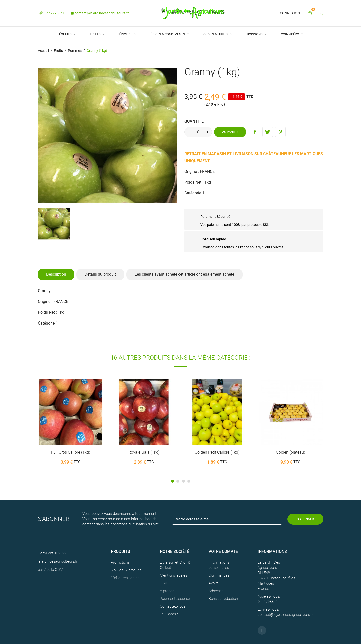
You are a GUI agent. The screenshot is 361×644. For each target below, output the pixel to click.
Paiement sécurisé (175, 598)
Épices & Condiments (168, 34)
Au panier (230, 132)
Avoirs (214, 583)
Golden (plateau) (290, 452)
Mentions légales (173, 575)
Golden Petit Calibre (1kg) (217, 452)
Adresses (216, 591)
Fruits (96, 34)
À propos (167, 591)
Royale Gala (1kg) (144, 452)
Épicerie (126, 34)
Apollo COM (54, 570)
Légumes (65, 34)
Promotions (120, 562)
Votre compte (223, 552)
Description (56, 274)
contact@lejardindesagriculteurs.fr (100, 13)
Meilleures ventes (125, 578)
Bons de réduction (223, 598)
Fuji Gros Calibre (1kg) (71, 452)
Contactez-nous (173, 606)
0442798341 (52, 13)
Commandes (219, 575)
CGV (163, 583)
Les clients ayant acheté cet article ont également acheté (184, 274)
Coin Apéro (290, 34)
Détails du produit (100, 274)
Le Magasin (169, 614)
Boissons (255, 34)
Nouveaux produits (126, 570)
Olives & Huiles (216, 34)
